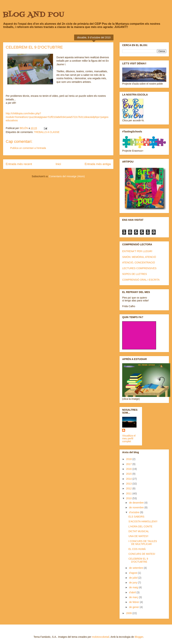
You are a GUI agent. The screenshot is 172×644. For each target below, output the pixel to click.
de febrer (134, 602)
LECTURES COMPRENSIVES (139, 268)
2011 (129, 493)
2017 (129, 464)
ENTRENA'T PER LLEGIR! (137, 251)
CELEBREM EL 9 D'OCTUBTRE (138, 560)
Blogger (139, 637)
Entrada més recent (19, 164)
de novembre (137, 507)
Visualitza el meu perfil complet (129, 438)
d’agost (133, 573)
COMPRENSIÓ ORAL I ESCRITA (141, 280)
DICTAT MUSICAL (139, 531)
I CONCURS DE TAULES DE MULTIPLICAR (143, 543)
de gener (134, 607)
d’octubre (134, 512)
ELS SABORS (136, 517)
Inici (58, 164)
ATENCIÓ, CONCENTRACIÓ (139, 263)
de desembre (137, 503)
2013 (129, 484)
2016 (129, 469)
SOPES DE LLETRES (135, 274)
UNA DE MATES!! (138, 536)
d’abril (133, 592)
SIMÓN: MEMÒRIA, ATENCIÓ (139, 257)
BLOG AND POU (34, 15)
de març (134, 597)
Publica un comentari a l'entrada (28, 148)
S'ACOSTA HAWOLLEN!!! (143, 521)
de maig (134, 587)
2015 (129, 474)
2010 (129, 498)
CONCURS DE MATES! (142, 554)
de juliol (134, 578)
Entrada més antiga (98, 164)
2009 (129, 613)
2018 (129, 459)
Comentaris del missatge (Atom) (67, 176)
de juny (133, 583)
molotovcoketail (101, 637)
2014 (129, 479)
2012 (129, 488)
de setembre (136, 568)
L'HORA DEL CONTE (140, 526)
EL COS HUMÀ (137, 549)
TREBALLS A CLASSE (47, 132)
